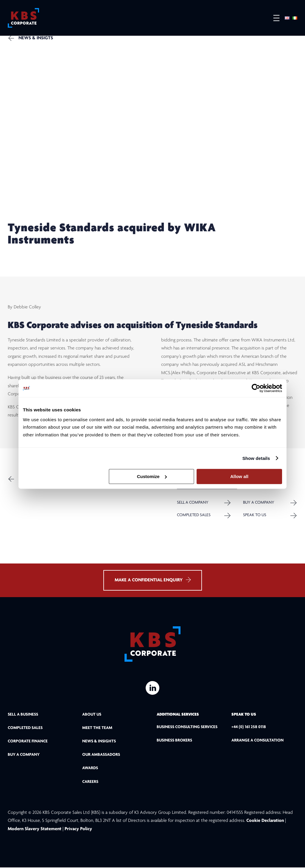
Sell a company (193, 503)
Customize (152, 476)
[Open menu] (273, 18)
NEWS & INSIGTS (36, 38)
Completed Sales (194, 516)
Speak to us (255, 516)
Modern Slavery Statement (35, 830)
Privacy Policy (78, 830)
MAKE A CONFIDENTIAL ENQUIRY (153, 581)
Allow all (239, 476)
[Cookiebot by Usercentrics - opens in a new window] (256, 388)
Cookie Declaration (266, 822)
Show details (256, 458)
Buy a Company (259, 503)
